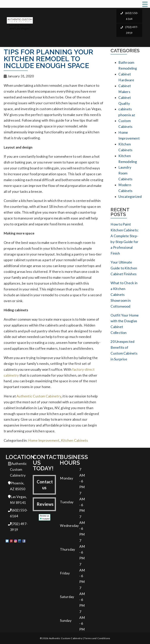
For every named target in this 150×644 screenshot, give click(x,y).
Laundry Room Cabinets (125, 173)
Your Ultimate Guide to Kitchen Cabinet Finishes (124, 268)
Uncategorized (130, 197)
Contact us (45, 485)
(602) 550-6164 (129, 16)
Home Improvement (44, 440)
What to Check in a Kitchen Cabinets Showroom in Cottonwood (124, 295)
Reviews (45, 504)
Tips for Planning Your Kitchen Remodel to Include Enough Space (48, 59)
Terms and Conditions (97, 638)
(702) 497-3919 (129, 30)
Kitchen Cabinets (75, 440)
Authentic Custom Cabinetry (39, 396)
